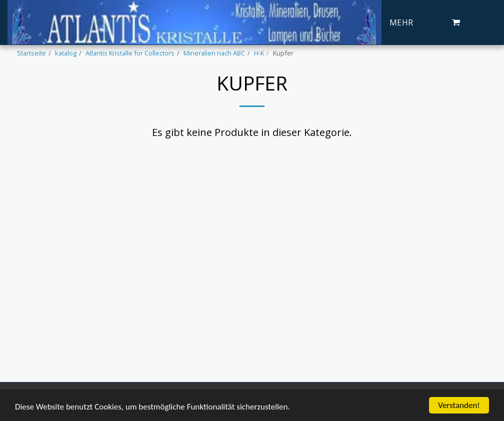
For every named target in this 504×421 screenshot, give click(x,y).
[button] (456, 22)
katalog (66, 53)
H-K (259, 53)
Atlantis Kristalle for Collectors (130, 53)
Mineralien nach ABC (214, 53)
